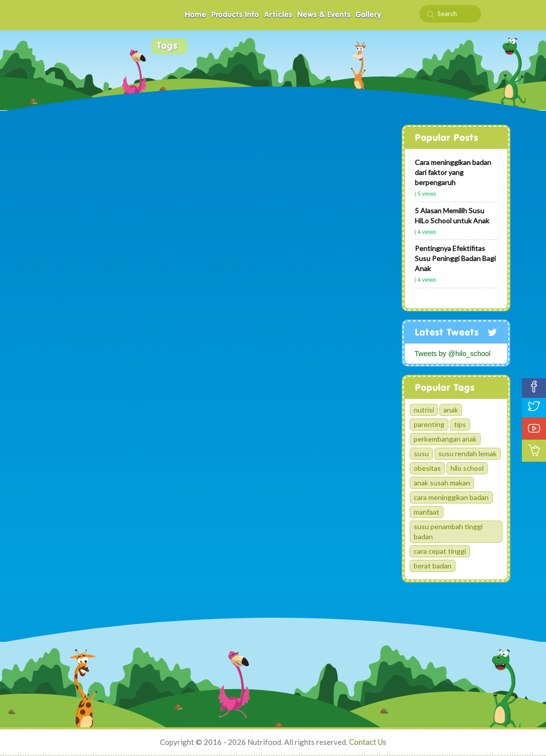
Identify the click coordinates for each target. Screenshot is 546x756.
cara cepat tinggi (440, 551)
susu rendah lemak (468, 453)
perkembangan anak (445, 439)
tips (460, 424)
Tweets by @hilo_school (453, 354)
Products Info (235, 15)
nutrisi (424, 410)
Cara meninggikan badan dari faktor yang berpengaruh (453, 172)
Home (195, 15)
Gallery (368, 15)
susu (421, 453)
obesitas (427, 468)
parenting (429, 424)
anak (451, 410)
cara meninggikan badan (451, 497)
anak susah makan (442, 483)
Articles (278, 15)
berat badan (433, 566)
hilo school (467, 468)
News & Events (324, 15)
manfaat (427, 512)
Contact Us (368, 742)
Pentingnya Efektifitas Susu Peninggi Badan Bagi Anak (455, 258)
